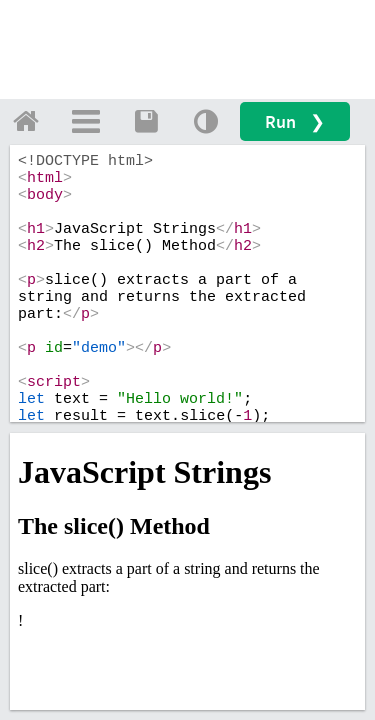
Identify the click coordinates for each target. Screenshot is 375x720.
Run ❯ (295, 121)
